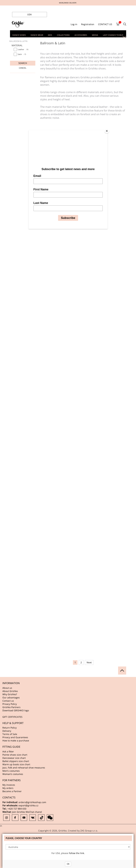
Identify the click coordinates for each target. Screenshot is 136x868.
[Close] (107, 131)
